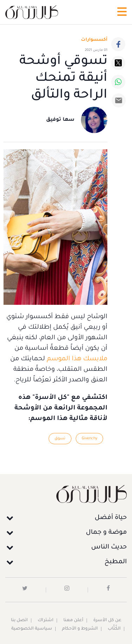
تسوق (60, 439)
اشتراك (46, 620)
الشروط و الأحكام (80, 629)
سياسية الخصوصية (32, 629)
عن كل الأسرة (107, 620)
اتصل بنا (19, 620)
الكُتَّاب (114, 629)
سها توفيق (60, 120)
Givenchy (89, 439)
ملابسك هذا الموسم (77, 359)
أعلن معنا (73, 620)
